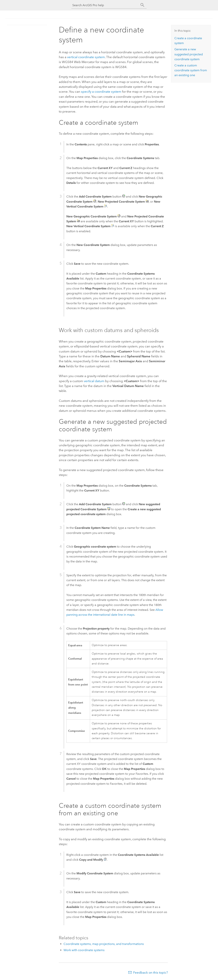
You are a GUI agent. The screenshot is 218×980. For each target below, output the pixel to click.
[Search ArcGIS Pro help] (105, 5)
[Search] (142, 5)
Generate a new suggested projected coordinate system (189, 54)
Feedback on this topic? (151, 972)
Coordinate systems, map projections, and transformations (104, 944)
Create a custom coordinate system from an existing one (191, 70)
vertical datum (94, 381)
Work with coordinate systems (84, 950)
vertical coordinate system (86, 57)
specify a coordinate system (101, 92)
